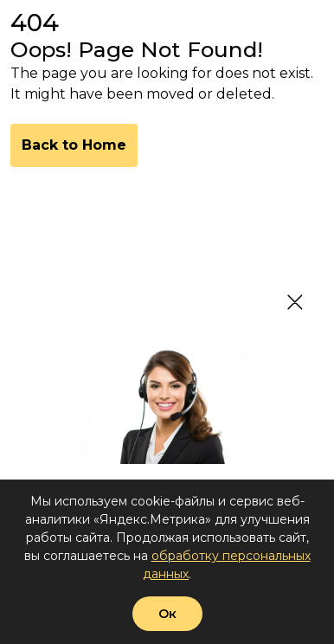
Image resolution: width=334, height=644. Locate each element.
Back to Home (74, 145)
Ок (167, 614)
